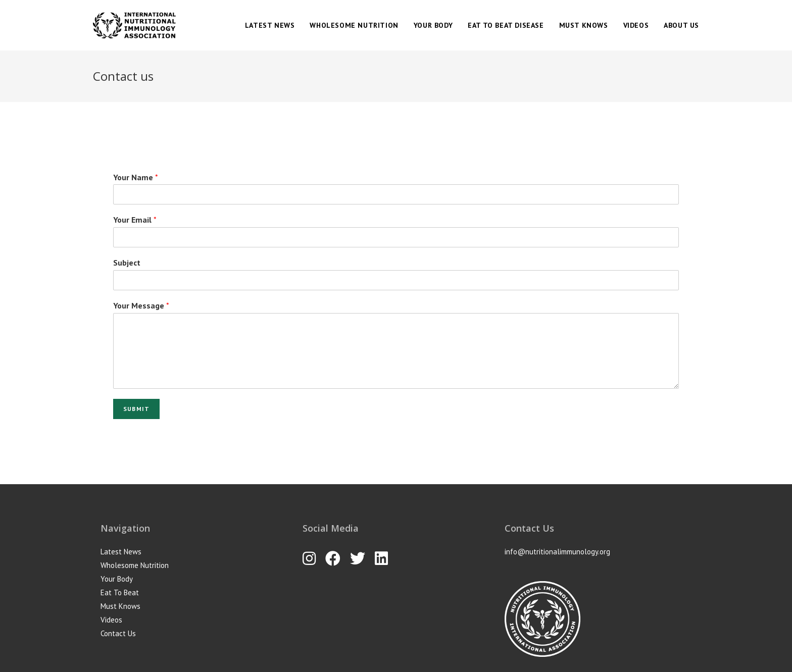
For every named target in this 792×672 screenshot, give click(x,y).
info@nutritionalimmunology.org (557, 552)
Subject (127, 263)
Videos (111, 620)
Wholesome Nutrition (135, 565)
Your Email (135, 220)
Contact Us (118, 633)
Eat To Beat (120, 592)
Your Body (117, 579)
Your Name (136, 177)
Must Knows (120, 606)
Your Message (141, 305)
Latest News (121, 552)
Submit (136, 409)
